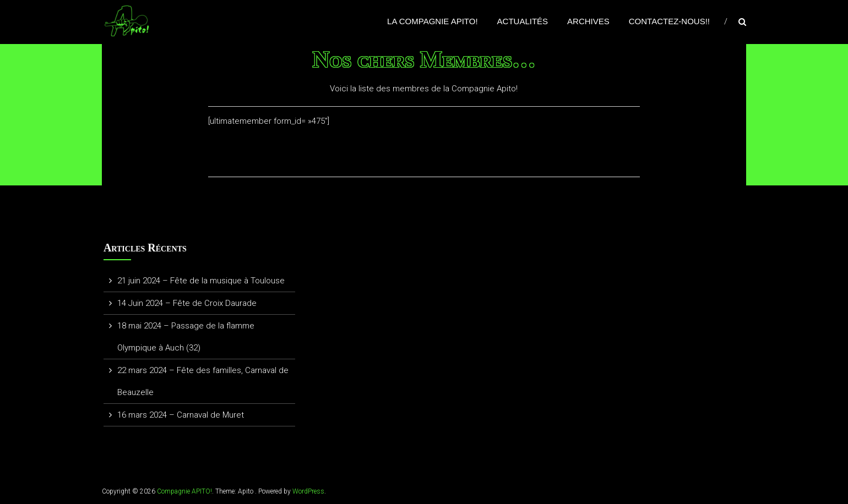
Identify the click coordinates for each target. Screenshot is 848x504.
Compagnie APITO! (184, 491)
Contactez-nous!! (669, 21)
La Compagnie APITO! (433, 21)
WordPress (308, 491)
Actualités (523, 21)
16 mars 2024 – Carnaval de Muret (181, 415)
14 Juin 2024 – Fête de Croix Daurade (187, 303)
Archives (588, 21)
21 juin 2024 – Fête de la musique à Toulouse (201, 281)
